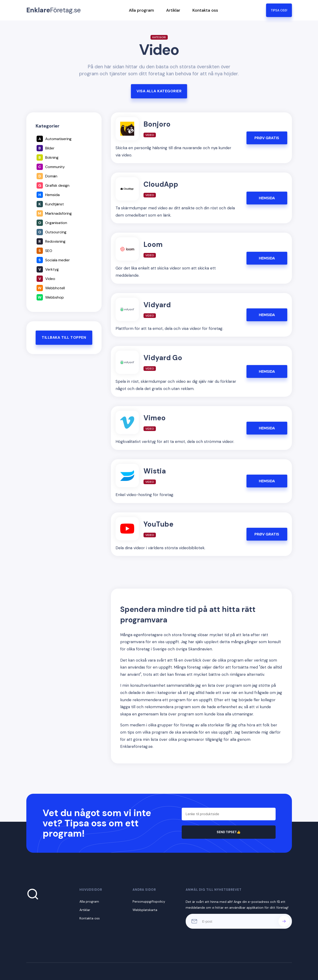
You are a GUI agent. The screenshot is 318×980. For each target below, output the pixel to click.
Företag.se (54, 10)
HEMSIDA (267, 198)
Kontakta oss (205, 10)
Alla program (141, 10)
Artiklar (173, 10)
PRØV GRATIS (267, 138)
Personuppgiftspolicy (149, 901)
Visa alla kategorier (159, 91)
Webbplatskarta (145, 910)
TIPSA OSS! (279, 10)
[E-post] (239, 921)
